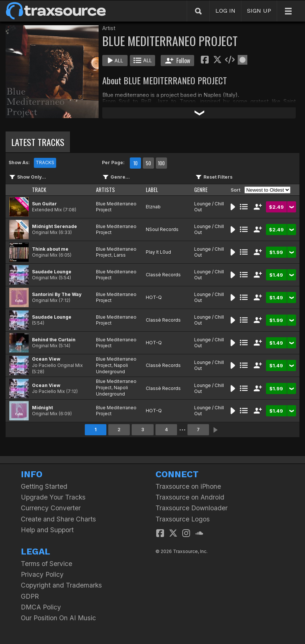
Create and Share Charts (58, 519)
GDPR (30, 596)
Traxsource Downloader (192, 508)
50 (148, 163)
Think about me (50, 249)
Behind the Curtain (54, 340)
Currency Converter (51, 508)
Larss (120, 255)
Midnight (42, 408)
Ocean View (46, 359)
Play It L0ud (158, 252)
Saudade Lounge (52, 272)
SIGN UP (259, 11)
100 (161, 163)
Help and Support (47, 530)
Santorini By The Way (57, 294)
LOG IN (225, 11)
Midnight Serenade (54, 226)
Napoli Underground (112, 368)
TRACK (39, 190)
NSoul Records (162, 229)
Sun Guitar (44, 204)
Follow (178, 61)
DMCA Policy (41, 607)
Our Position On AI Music (58, 618)
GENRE (201, 190)
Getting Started (44, 486)
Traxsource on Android (190, 497)
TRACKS (45, 162)
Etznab (153, 207)
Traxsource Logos (183, 519)
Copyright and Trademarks (61, 585)
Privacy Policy (42, 574)
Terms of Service (46, 564)
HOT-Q (154, 297)
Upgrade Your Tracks (53, 497)
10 (135, 163)
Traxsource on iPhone (188, 486)
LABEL (152, 190)
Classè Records (163, 275)
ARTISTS (105, 190)
